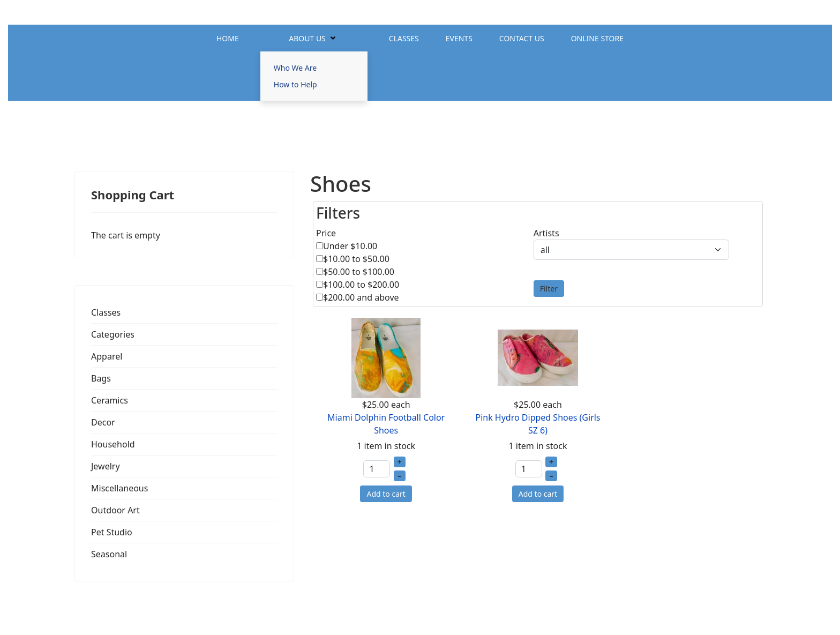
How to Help (295, 84)
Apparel (107, 356)
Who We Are (295, 68)
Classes (404, 38)
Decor (103, 422)
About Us (307, 38)
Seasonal (109, 554)
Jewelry (106, 466)
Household (113, 444)
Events (459, 38)
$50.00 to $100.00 (359, 272)
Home (228, 38)
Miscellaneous (119, 488)
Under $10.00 (350, 246)
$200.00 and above (361, 297)
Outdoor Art (115, 510)
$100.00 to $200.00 (361, 285)
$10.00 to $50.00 (356, 259)
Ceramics (110, 400)
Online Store (597, 38)
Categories (113, 334)
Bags (101, 378)
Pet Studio (112, 532)
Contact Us (522, 38)
